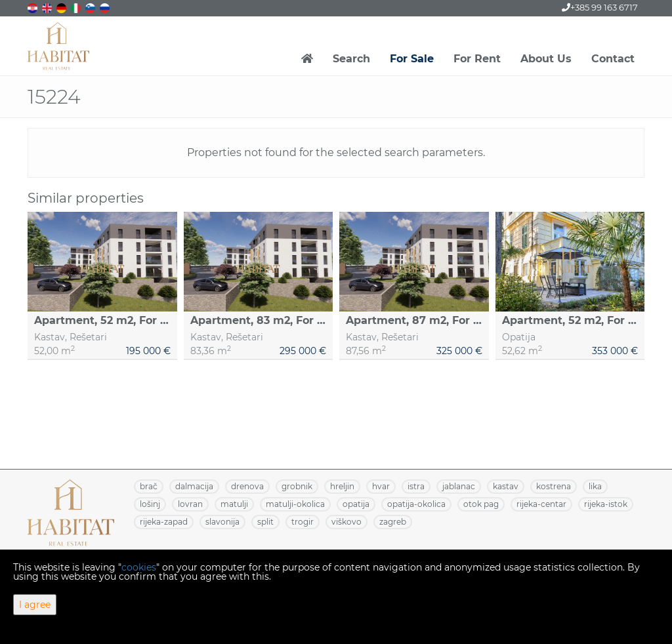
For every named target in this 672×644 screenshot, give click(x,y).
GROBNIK (297, 486)
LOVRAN (190, 504)
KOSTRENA (554, 486)
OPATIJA (356, 504)
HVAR (381, 486)
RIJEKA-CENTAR (541, 504)
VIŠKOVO (346, 522)
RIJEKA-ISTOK (606, 504)
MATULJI (234, 504)
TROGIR (303, 522)
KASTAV (506, 486)
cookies (139, 567)
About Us (546, 59)
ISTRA (416, 486)
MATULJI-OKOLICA (295, 504)
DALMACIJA (194, 486)
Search (351, 59)
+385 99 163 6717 (600, 7)
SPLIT (265, 522)
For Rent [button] (477, 59)
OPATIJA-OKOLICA (416, 504)
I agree (35, 605)
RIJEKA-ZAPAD (164, 522)
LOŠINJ (150, 504)
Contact (613, 59)
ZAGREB (393, 522)
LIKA (595, 486)
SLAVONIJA (222, 522)
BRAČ (149, 486)
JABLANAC (459, 486)
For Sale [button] (412, 59)
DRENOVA (247, 486)
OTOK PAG (481, 504)
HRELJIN (342, 486)
